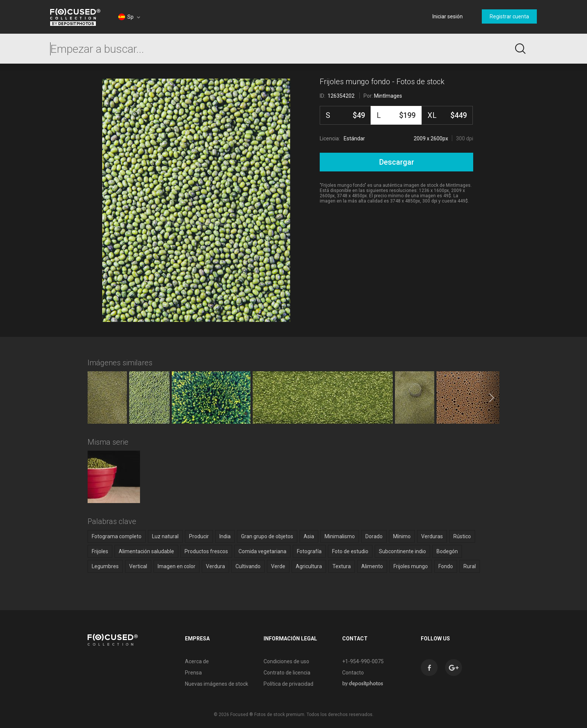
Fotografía (309, 551)
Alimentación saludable (146, 551)
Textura (342, 566)
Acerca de (197, 661)
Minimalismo (340, 536)
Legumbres (105, 566)
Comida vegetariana (262, 551)
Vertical (138, 566)
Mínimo (402, 536)
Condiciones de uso (286, 661)
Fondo (446, 566)
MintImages (388, 96)
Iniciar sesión (448, 16)
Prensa (193, 673)
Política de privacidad (288, 684)
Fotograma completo (117, 536)
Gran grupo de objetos (267, 536)
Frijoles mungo (411, 566)
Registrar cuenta (509, 16)
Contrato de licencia (287, 673)
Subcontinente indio (402, 551)
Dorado (374, 536)
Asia (309, 536)
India (225, 536)
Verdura (215, 566)
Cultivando (248, 566)
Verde (278, 566)
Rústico (462, 536)
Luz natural (165, 536)
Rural (470, 566)
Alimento (372, 566)
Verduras (432, 536)
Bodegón (447, 551)
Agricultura (309, 566)
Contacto (353, 673)
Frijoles (100, 551)
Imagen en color (177, 566)
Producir (199, 536)
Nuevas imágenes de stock (217, 684)
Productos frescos (206, 551)
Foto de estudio (350, 551)
